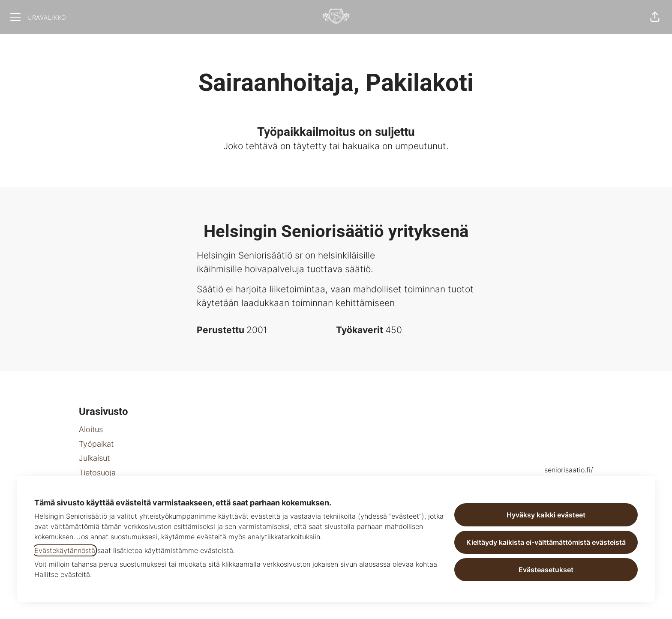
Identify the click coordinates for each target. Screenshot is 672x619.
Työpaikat (96, 444)
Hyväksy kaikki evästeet (546, 515)
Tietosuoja (97, 473)
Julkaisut (94, 458)
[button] (655, 17)
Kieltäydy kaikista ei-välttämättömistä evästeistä (546, 542)
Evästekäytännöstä (65, 550)
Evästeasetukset (546, 570)
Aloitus (91, 429)
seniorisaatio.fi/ (569, 470)
